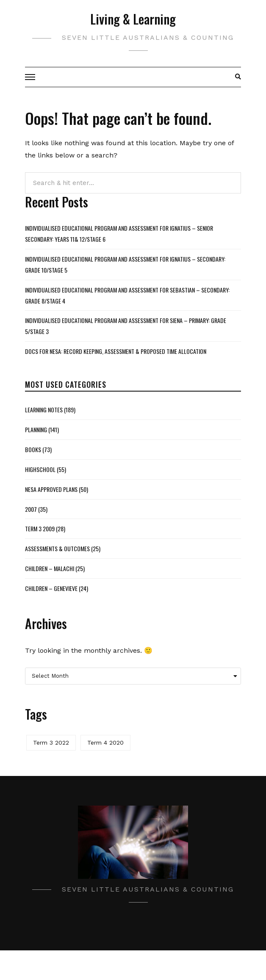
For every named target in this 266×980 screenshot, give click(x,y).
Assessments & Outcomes (57, 548)
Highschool (40, 469)
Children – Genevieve (51, 588)
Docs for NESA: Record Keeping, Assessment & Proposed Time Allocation (116, 351)
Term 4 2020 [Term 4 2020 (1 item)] (105, 743)
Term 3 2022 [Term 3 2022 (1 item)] (51, 743)
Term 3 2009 (40, 529)
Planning (36, 429)
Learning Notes (44, 410)
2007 (31, 509)
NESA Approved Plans (51, 489)
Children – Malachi (50, 568)
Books (33, 449)
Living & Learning (133, 19)
